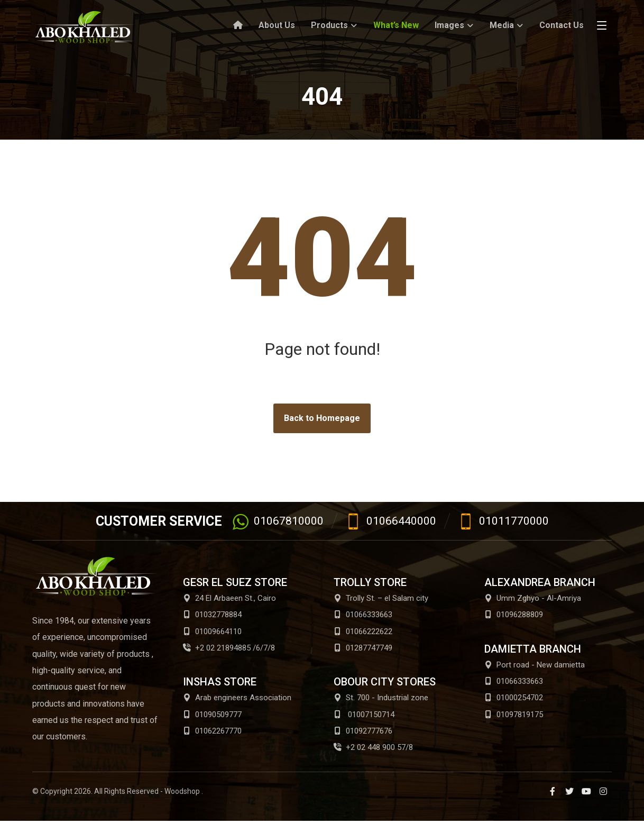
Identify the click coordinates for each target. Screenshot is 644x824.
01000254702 (514, 699)
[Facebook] (553, 794)
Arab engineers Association (237, 699)
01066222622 (363, 632)
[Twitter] (569, 794)
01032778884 (212, 615)
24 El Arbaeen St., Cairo (229, 598)
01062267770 (212, 733)
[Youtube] (586, 794)
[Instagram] (603, 794)
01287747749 (363, 649)
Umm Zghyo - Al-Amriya (533, 598)
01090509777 (212, 716)
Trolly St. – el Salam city (381, 598)
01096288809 (514, 615)
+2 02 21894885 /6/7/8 (229, 649)
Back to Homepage (322, 418)
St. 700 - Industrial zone (381, 699)
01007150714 (364, 716)
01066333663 (363, 615)
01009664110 (212, 632)
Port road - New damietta (535, 665)
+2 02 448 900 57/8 (373, 750)
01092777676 (363, 733)
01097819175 (514, 716)
